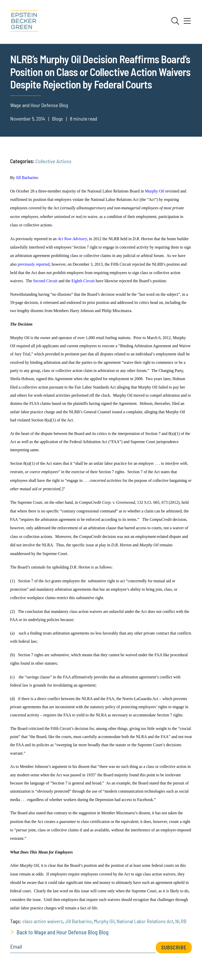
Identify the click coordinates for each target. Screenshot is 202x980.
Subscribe (174, 947)
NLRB (181, 921)
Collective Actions (53, 161)
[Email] (83, 948)
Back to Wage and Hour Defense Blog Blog (63, 932)
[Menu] (187, 23)
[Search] (175, 21)
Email (16, 947)
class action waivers (43, 921)
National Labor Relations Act (145, 921)
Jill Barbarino (78, 921)
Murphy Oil (104, 921)
